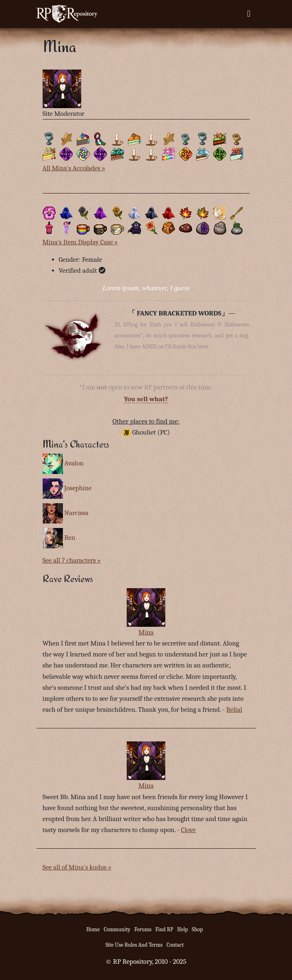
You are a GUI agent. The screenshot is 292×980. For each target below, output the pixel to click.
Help (182, 929)
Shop (197, 929)
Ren (70, 538)
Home (93, 929)
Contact (175, 945)
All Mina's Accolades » (74, 168)
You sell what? (146, 399)
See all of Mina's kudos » (77, 867)
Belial (234, 709)
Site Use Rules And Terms (134, 945)
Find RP (164, 929)
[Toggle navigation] (249, 14)
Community (117, 929)
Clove (188, 830)
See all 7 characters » (72, 560)
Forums (143, 929)
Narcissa (76, 513)
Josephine (78, 488)
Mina (146, 632)
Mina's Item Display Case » (80, 242)
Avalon (74, 463)
